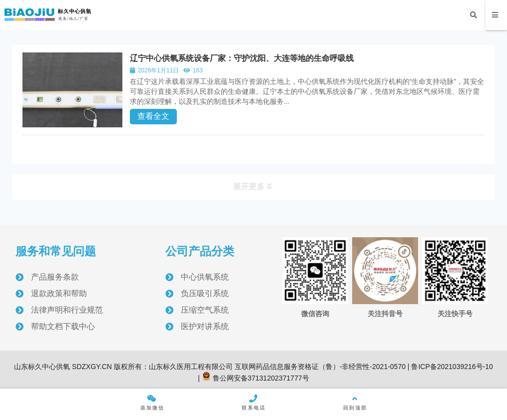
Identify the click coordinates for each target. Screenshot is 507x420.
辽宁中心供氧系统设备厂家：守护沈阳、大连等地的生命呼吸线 (242, 58)
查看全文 (153, 116)
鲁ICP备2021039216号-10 (451, 367)
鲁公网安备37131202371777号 (255, 378)
